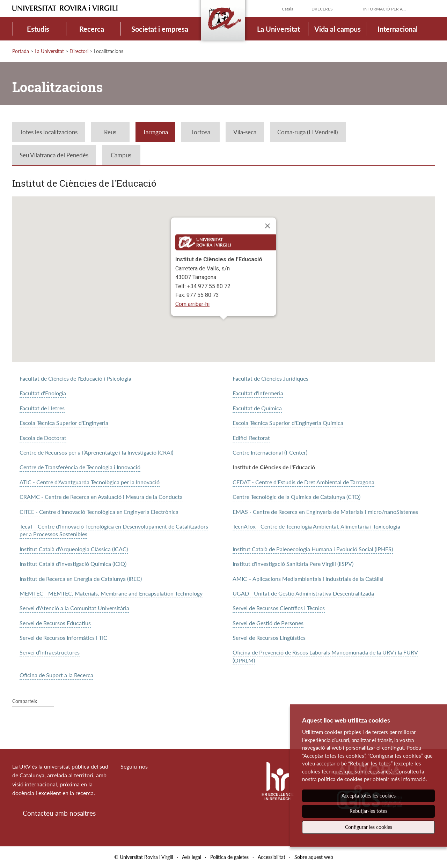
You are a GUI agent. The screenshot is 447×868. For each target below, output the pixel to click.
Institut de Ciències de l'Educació (274, 467)
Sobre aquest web (314, 857)
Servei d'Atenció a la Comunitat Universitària (74, 608)
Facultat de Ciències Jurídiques (270, 378)
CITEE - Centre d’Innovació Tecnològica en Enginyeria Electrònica (99, 512)
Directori (79, 51)
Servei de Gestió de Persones (268, 623)
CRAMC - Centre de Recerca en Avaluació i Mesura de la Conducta (101, 497)
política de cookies (340, 779)
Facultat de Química (257, 408)
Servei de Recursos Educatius (55, 623)
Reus (110, 132)
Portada (21, 51)
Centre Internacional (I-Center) (270, 452)
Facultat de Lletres (42, 408)
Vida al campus (338, 29)
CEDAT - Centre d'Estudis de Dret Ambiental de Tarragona (303, 482)
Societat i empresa (160, 29)
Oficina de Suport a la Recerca (56, 675)
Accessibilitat (272, 857)
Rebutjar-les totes (368, 811)
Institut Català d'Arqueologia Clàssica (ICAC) (74, 549)
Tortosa (201, 132)
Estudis (38, 29)
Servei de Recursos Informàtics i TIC (63, 638)
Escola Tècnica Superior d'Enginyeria (64, 423)
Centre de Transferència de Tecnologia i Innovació (80, 467)
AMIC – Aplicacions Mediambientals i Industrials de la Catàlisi (308, 579)
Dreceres (322, 9)
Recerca (92, 29)
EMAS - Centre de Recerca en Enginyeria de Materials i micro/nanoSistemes (325, 512)
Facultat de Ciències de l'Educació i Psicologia (75, 378)
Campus (121, 155)
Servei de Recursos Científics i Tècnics (279, 608)
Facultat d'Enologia (43, 393)
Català (288, 9)
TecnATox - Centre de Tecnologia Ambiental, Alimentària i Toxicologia (316, 526)
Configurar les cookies (369, 827)
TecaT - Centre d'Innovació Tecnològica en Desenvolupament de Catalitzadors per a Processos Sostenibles (114, 530)
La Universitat (279, 29)
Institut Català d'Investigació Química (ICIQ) (73, 564)
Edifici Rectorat (251, 438)
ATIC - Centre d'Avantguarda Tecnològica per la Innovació (90, 482)
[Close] (268, 226)
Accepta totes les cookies (369, 796)
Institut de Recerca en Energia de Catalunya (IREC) (81, 579)
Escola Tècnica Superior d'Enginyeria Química (288, 423)
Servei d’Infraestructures (50, 652)
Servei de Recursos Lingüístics (269, 638)
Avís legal (192, 857)
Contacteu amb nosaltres (59, 813)
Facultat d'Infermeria (258, 393)
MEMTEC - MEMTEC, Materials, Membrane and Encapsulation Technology (111, 593)
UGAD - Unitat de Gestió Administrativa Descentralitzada (303, 593)
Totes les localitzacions (49, 132)
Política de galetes (229, 857)
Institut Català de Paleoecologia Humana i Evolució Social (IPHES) (313, 549)
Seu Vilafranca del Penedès (54, 155)
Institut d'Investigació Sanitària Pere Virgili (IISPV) (293, 564)
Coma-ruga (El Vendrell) (308, 132)
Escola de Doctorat (43, 438)
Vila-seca (245, 132)
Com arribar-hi (192, 304)
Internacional (398, 29)
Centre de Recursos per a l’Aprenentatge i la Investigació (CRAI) (96, 452)
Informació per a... (384, 9)
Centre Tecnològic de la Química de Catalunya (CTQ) (296, 497)
